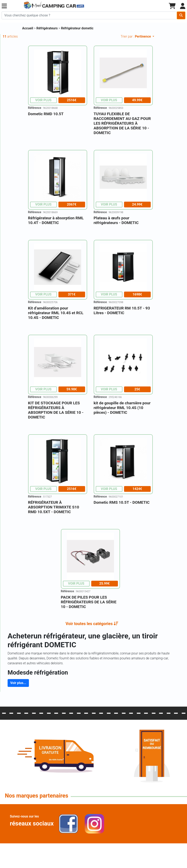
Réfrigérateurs (48, 28)
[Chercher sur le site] (89, 15)
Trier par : (136, 36)
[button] (4, 6)
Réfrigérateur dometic (77, 28)
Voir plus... (18, 683)
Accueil (28, 28)
